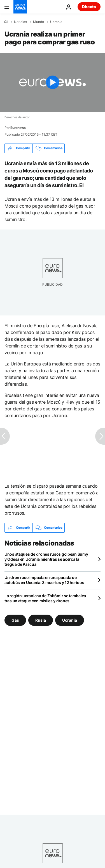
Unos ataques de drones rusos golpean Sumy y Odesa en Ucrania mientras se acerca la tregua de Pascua (46, 559)
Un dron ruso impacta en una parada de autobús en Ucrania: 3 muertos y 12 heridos (44, 580)
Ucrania (56, 22)
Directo (89, 7)
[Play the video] (53, 82)
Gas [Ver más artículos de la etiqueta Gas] (15, 620)
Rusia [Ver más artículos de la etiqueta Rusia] (41, 620)
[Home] (6, 22)
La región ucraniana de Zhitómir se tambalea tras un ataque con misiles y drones (45, 598)
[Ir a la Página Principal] (20, 7)
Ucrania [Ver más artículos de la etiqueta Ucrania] (70, 620)
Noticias (20, 22)
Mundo (39, 22)
